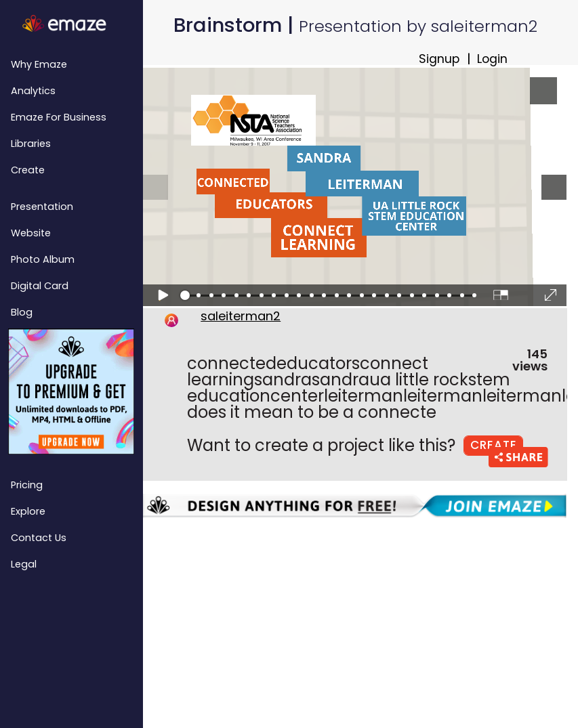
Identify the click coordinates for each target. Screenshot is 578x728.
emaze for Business (59, 117)
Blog (22, 312)
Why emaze (39, 64)
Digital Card (40, 286)
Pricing (27, 485)
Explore (28, 511)
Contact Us (39, 538)
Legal (24, 564)
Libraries (31, 144)
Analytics (33, 91)
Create (28, 170)
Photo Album (43, 259)
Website (31, 233)
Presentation (42, 207)
